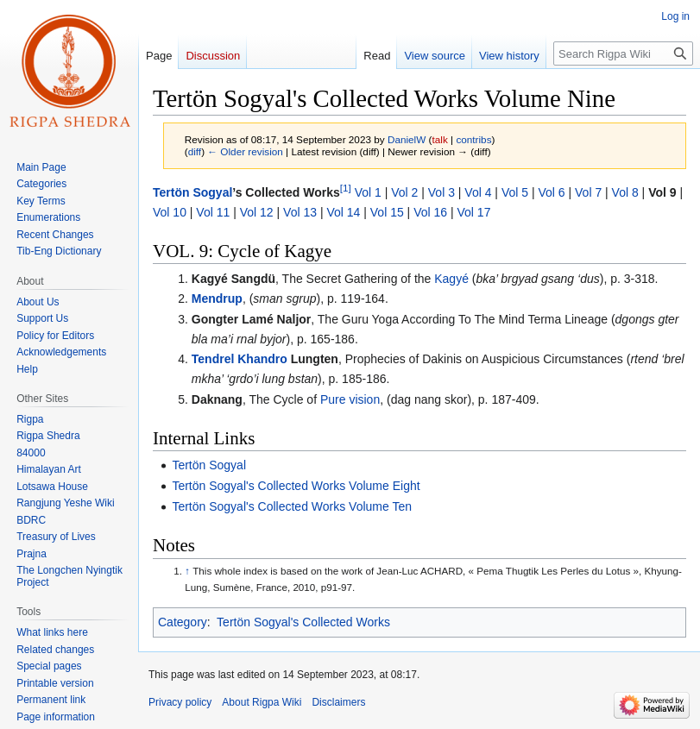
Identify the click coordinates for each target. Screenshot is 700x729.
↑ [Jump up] (187, 571)
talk (440, 139)
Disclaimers (338, 702)
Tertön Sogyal (192, 192)
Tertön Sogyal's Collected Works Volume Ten (292, 506)
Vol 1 (368, 192)
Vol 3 (441, 192)
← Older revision (245, 151)
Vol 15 (387, 212)
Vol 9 (662, 192)
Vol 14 (343, 212)
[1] (346, 189)
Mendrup (217, 299)
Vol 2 (404, 192)
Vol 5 (515, 192)
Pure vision (350, 399)
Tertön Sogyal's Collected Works (303, 622)
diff (195, 151)
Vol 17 (474, 212)
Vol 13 (300, 212)
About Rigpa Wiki (262, 702)
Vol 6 (551, 192)
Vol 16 (430, 212)
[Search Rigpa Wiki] (623, 53)
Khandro (262, 359)
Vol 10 (170, 212)
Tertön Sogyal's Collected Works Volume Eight (296, 486)
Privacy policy (180, 702)
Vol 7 (588, 192)
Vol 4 (478, 192)
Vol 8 (625, 192)
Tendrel (213, 359)
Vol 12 (257, 212)
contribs (473, 139)
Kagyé (451, 279)
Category (183, 622)
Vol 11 (213, 212)
